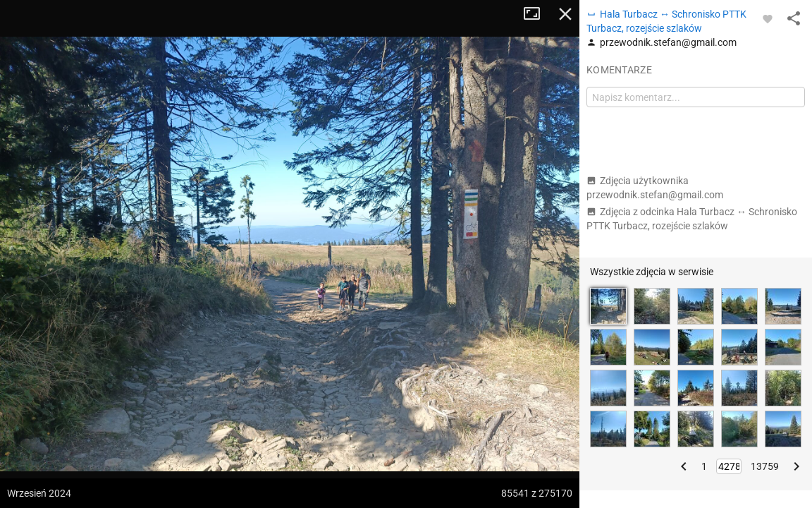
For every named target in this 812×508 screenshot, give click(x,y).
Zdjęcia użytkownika (655, 188)
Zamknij (565, 14)
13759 (765, 466)
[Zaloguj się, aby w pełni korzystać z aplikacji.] (768, 18)
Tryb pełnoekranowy (537, 14)
